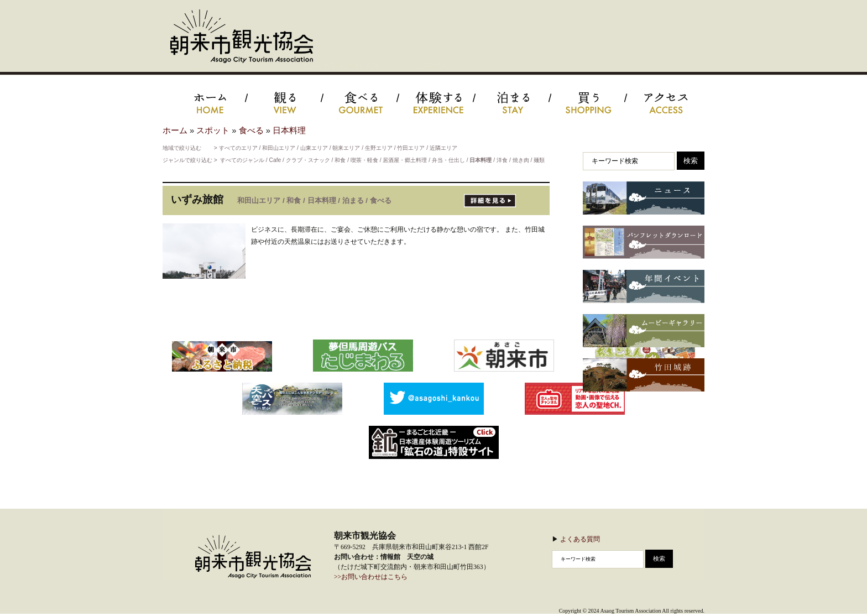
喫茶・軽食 (364, 160)
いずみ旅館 (197, 199)
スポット (213, 130)
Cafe (275, 160)
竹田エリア (411, 148)
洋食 (502, 160)
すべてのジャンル (242, 160)
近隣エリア (443, 148)
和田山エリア (279, 148)
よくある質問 (580, 539)
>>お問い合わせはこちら (371, 577)
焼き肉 (521, 160)
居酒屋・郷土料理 (405, 160)
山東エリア (314, 148)
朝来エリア (346, 148)
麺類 (539, 160)
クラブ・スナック (308, 160)
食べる (251, 130)
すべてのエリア (238, 148)
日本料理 (289, 130)
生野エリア (379, 148)
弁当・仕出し (448, 160)
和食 (340, 160)
